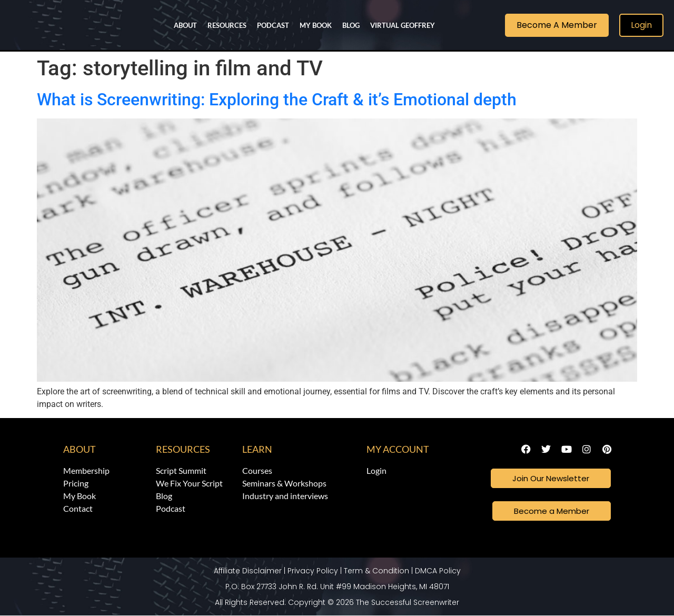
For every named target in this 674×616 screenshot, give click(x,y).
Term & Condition (376, 571)
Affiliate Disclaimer (248, 571)
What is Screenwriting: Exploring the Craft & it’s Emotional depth (277, 100)
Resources (227, 25)
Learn (257, 449)
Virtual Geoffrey (403, 25)
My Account (398, 449)
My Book (316, 25)
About (185, 25)
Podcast (273, 25)
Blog (351, 25)
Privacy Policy (313, 571)
